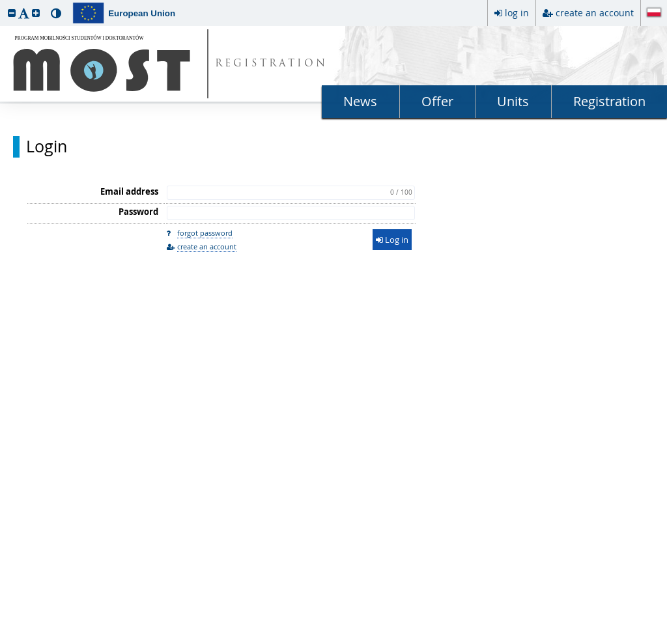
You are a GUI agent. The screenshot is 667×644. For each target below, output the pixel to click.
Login (47, 147)
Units (513, 101)
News (360, 101)
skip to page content (3, 3)
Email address (129, 191)
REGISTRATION (271, 64)
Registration (609, 101)
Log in (392, 240)
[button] (12, 13)
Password (138, 212)
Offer (437, 101)
